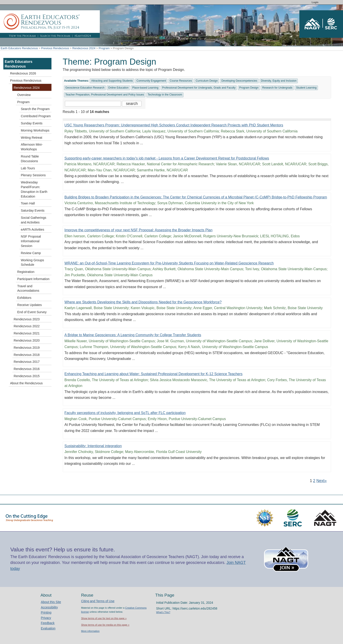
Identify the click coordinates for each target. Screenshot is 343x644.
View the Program (22, 36)
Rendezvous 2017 (27, 362)
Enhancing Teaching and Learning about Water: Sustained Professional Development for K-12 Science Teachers (153, 374)
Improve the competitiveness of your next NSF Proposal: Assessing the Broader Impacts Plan (138, 230)
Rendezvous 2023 (27, 319)
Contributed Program (36, 116)
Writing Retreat (32, 138)
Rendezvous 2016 (27, 369)
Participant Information (33, 279)
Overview (24, 95)
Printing (46, 612)
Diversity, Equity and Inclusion (279, 81)
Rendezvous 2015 (27, 376)
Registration (26, 272)
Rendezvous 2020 (27, 340)
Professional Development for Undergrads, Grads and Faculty (199, 88)
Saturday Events (33, 210)
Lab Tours (28, 168)
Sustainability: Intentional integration (93, 446)
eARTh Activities (33, 230)
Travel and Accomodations (28, 288)
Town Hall (28, 203)
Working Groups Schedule (32, 262)
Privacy (46, 618)
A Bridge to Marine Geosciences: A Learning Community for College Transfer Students (133, 335)
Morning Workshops (35, 130)
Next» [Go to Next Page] (322, 481)
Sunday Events (32, 123)
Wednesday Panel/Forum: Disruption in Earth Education (34, 189)
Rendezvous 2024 (84, 48)
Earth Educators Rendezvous (19, 48)
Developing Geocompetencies (239, 81)
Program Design (249, 88)
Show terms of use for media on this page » (105, 625)
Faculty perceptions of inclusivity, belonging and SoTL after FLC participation (125, 413)
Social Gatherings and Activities (34, 220)
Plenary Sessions (33, 175)
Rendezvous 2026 (23, 73)
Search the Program (55, 36)
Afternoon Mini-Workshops (32, 147)
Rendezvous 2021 (27, 333)
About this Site (51, 602)
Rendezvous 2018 (27, 355)
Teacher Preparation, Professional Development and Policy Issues (105, 95)
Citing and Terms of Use (98, 601)
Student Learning (306, 88)
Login (315, 2)
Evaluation (48, 628)
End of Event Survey (32, 312)
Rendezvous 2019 (27, 348)
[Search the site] (93, 104)
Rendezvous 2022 (27, 326)
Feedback (48, 623)
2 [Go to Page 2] (314, 481)
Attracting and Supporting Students (112, 81)
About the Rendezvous (26, 383)
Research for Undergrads (277, 88)
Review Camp (31, 253)
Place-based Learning (145, 88)
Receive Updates (30, 305)
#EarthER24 (83, 36)
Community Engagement (151, 81)
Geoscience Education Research (85, 88)
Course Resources (181, 81)
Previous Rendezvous (55, 48)
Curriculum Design (207, 81)
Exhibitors (24, 298)
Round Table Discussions (30, 159)
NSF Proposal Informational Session (31, 241)
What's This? (163, 612)
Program (104, 48)
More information (90, 631)
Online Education (118, 88)
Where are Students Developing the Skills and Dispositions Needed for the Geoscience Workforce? (143, 302)
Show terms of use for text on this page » (104, 618)
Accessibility (49, 607)
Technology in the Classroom (165, 95)
